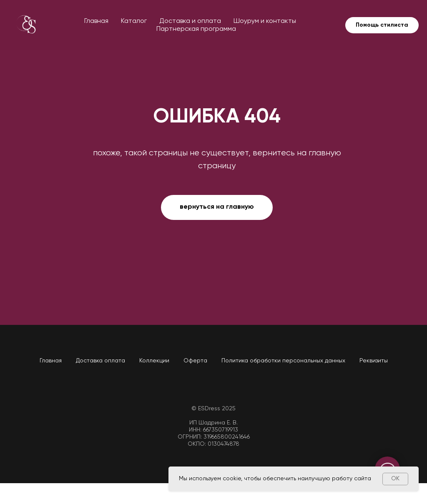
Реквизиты (374, 361)
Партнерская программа (196, 29)
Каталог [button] (134, 21)
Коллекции (154, 361)
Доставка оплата (100, 361)
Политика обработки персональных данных (283, 361)
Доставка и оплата (190, 21)
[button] (382, 25)
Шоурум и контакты (265, 21)
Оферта (195, 361)
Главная (96, 21)
